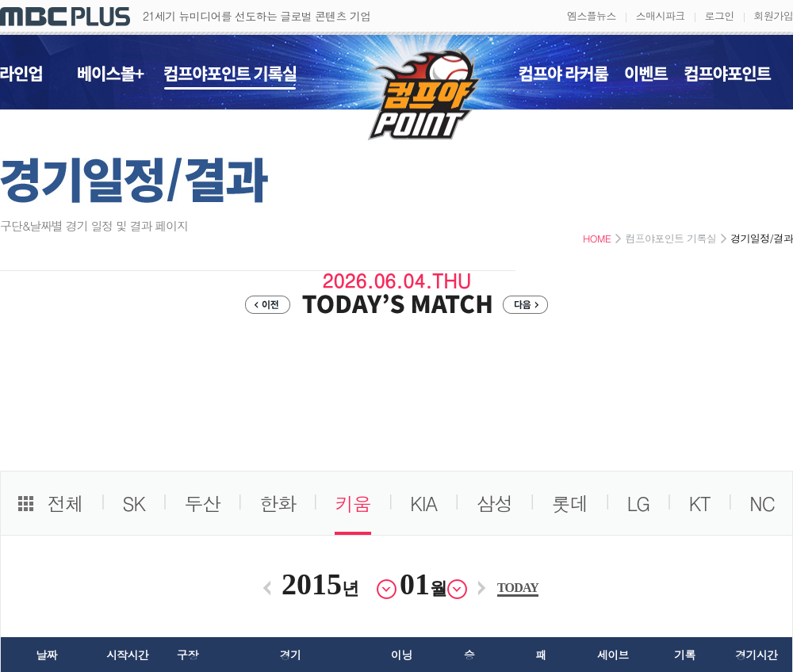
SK (134, 503)
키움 (353, 503)
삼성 (495, 503)
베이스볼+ (111, 78)
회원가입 (774, 15)
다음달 (482, 588)
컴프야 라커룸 (564, 78)
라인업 (21, 78)
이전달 (266, 588)
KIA (423, 503)
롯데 (570, 503)
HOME (597, 239)
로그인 (720, 15)
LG (639, 503)
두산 (202, 503)
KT (699, 503)
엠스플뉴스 (592, 15)
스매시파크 (661, 15)
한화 (278, 503)
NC (762, 503)
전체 (65, 503)
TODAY (518, 588)
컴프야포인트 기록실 (230, 78)
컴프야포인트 (728, 78)
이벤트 (647, 78)
